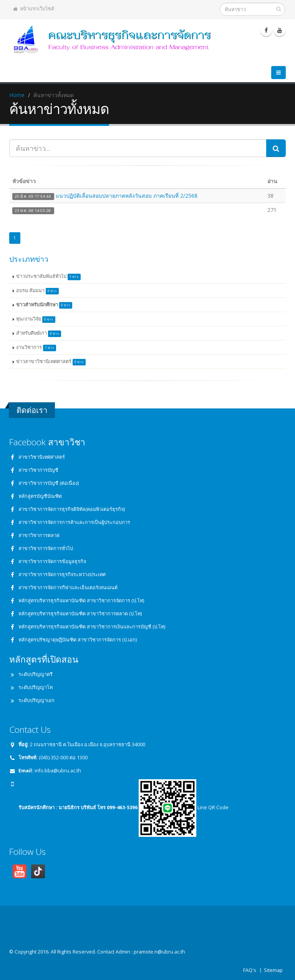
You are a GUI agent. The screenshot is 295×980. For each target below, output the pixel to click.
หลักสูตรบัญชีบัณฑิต (40, 496)
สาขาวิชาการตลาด (39, 535)
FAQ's (250, 970)
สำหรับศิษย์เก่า (39, 333)
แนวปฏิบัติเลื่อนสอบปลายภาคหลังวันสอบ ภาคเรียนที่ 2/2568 (127, 196)
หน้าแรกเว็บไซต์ (34, 9)
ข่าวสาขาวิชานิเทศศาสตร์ (51, 362)
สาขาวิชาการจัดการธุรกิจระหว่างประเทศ (62, 574)
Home (17, 95)
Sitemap (273, 970)
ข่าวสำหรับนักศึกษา (44, 305)
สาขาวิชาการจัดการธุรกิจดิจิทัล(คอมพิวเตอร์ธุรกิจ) (72, 509)
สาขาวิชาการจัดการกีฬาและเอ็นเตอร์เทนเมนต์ (68, 588)
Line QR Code (184, 807)
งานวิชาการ (36, 348)
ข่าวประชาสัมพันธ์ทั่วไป (48, 277)
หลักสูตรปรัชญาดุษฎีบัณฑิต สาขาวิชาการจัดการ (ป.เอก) (78, 640)
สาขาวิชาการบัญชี (38, 470)
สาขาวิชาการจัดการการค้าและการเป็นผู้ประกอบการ (74, 522)
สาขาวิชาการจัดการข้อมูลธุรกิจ (52, 561)
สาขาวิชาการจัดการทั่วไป (46, 548)
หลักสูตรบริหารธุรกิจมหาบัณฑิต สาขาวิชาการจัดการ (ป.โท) (81, 601)
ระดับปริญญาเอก (36, 700)
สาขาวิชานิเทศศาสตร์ (42, 457)
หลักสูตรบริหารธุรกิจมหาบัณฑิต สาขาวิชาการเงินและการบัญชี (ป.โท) (92, 627)
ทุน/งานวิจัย (36, 319)
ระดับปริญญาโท (36, 687)
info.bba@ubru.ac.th (58, 771)
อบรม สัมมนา (37, 291)
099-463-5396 (122, 807)
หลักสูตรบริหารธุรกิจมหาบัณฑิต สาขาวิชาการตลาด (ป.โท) (80, 614)
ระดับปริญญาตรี (36, 674)
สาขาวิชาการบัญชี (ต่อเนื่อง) (49, 483)
